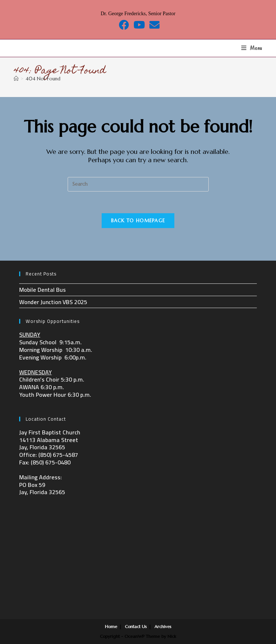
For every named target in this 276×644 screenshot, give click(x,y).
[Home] (16, 79)
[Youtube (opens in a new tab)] (139, 25)
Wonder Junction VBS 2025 (53, 302)
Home (111, 626)
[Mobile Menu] (252, 48)
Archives (163, 626)
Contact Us (136, 626)
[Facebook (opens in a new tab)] (124, 25)
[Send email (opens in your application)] (153, 25)
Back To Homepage (138, 221)
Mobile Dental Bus (43, 290)
